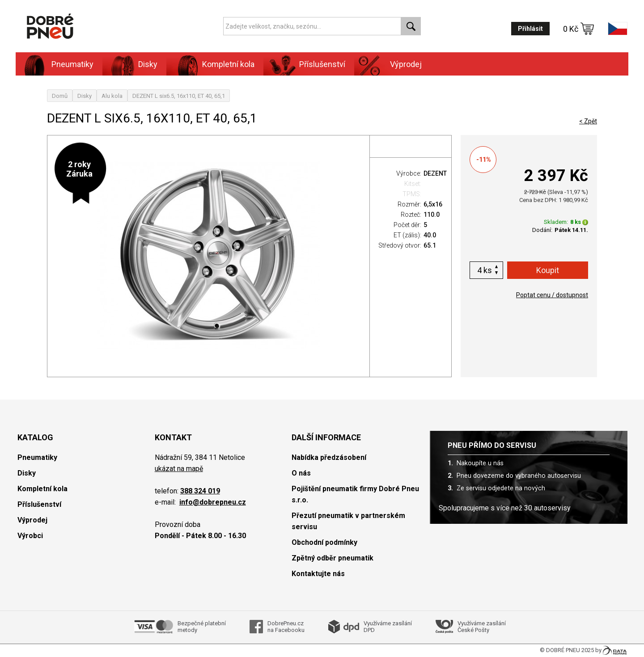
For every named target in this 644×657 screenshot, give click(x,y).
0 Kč (579, 29)
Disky (148, 64)
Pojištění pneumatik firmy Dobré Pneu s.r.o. (355, 494)
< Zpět (588, 121)
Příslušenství (322, 64)
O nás (301, 473)
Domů (60, 96)
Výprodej (406, 64)
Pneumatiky (72, 64)
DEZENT (435, 173)
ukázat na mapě (179, 469)
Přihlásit (530, 29)
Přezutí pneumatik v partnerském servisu (348, 521)
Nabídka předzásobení (329, 457)
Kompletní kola (228, 64)
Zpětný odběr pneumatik (333, 558)
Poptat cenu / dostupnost (552, 295)
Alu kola (112, 96)
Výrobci (30, 536)
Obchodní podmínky (324, 542)
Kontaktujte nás (318, 574)
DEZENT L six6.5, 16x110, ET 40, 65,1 (179, 96)
